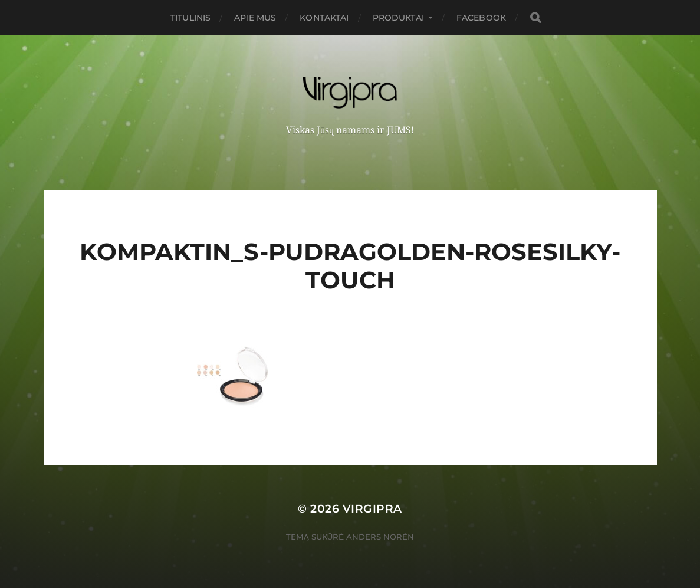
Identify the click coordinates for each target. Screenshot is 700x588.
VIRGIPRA (372, 509)
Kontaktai (324, 18)
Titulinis (190, 18)
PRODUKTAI (398, 18)
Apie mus (255, 18)
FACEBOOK (481, 18)
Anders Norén (380, 537)
